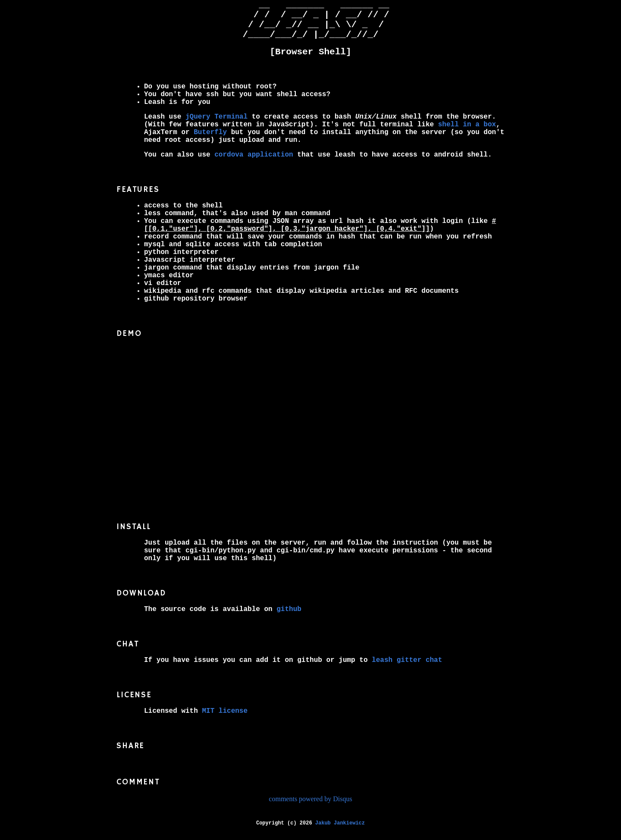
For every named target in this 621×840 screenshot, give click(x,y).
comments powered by (310, 807)
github (289, 618)
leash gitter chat (407, 669)
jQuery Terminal (216, 125)
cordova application (254, 163)
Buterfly (210, 141)
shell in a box (467, 133)
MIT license (225, 720)
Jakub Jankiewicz (340, 832)
